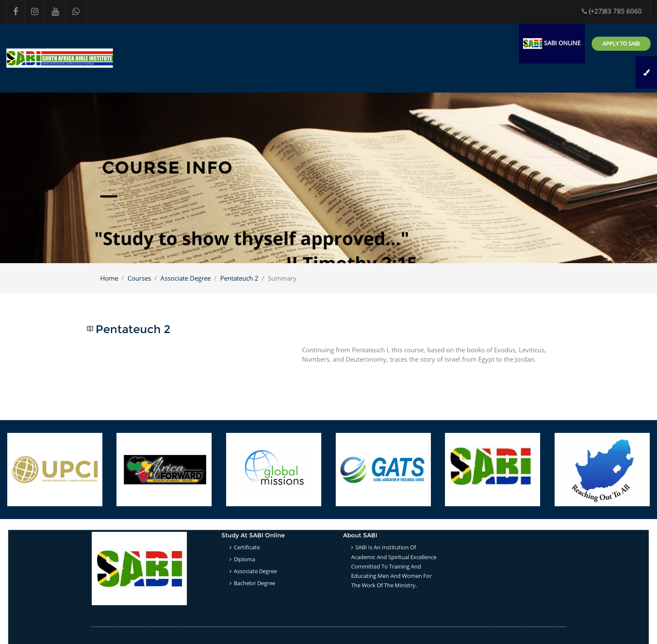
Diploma (244, 559)
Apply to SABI (621, 44)
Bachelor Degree (254, 583)
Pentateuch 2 (239, 278)
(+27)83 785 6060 (612, 11)
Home (109, 278)
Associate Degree (186, 278)
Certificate (247, 547)
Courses (139, 278)
